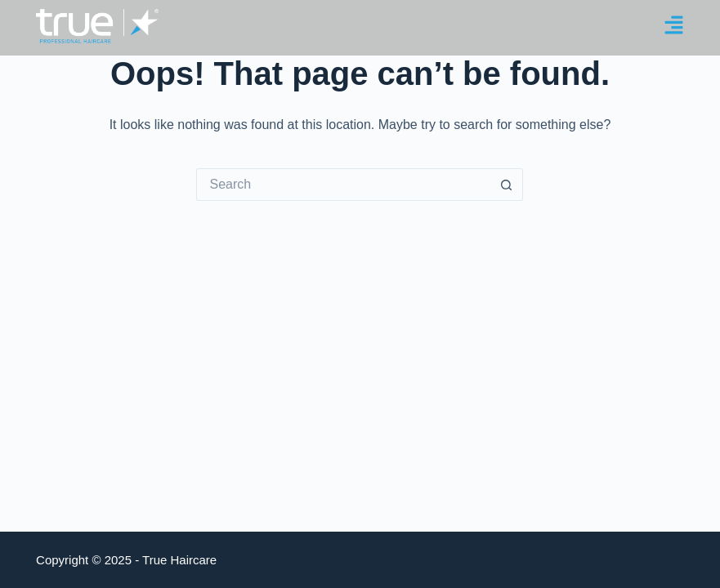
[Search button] (507, 185)
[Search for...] (343, 185)
